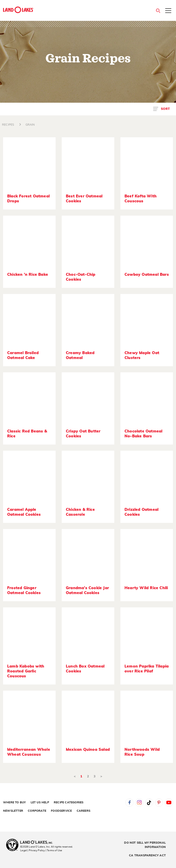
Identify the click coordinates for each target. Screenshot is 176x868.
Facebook (129, 803)
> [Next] (101, 776)
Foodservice (61, 811)
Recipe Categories (69, 803)
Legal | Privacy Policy (33, 850)
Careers (84, 811)
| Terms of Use (54, 850)
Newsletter (13, 811)
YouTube (169, 803)
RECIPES (8, 125)
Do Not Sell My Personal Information (145, 845)
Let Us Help (40, 803)
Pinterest (159, 803)
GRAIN (30, 125)
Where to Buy (14, 803)
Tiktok (149, 803)
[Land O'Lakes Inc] (38, 843)
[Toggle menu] (168, 11)
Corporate (37, 811)
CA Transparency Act (147, 856)
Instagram (139, 803)
